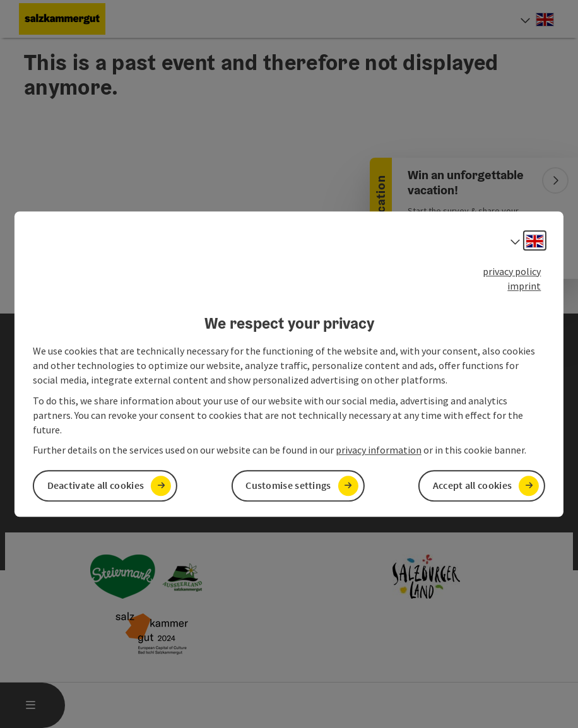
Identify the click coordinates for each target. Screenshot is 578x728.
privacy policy (512, 271)
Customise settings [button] (288, 486)
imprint (524, 286)
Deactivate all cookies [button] (96, 486)
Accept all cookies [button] (472, 486)
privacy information (379, 450)
